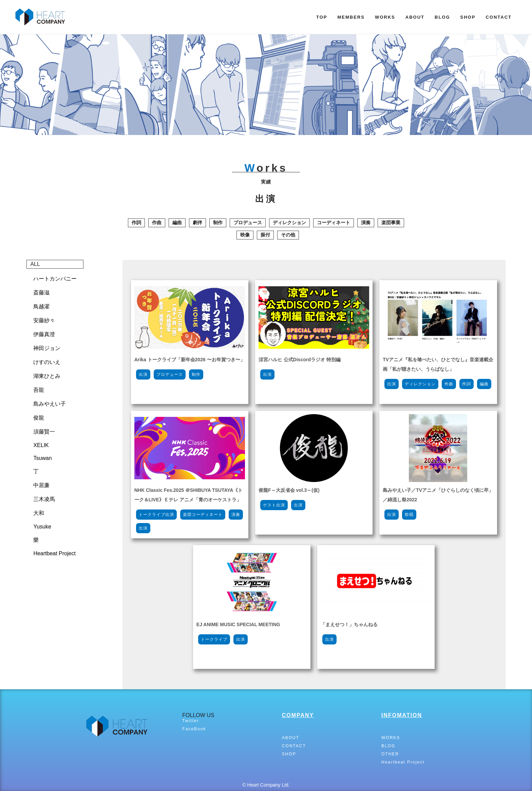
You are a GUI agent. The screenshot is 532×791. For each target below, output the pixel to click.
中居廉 (41, 485)
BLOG (442, 17)
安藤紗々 (44, 320)
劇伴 (197, 223)
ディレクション (289, 223)
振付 (265, 235)
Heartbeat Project (54, 553)
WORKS (385, 17)
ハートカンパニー (55, 279)
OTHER (390, 754)
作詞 (136, 223)
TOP (322, 17)
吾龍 (39, 390)
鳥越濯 (41, 306)
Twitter (191, 721)
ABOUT (415, 17)
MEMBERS (351, 17)
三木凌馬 (44, 499)
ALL (35, 264)
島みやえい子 (50, 404)
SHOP (468, 17)
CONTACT (499, 17)
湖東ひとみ (47, 376)
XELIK (41, 445)
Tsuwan (42, 458)
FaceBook (194, 729)
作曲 (157, 223)
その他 (288, 235)
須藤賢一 (44, 432)
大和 (39, 513)
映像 (245, 235)
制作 (218, 223)
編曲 (177, 223)
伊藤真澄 (44, 334)
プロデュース (248, 223)
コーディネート (334, 223)
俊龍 (39, 418)
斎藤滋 (41, 293)
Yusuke (42, 527)
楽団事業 (391, 223)
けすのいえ (47, 362)
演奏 (366, 223)
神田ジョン (47, 348)
